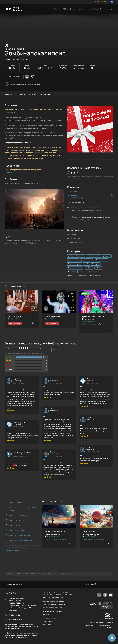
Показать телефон (77, 203)
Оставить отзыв (59, 350)
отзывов (70, 177)
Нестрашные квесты (75, 268)
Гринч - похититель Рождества (93, 318)
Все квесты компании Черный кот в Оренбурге (21, 509)
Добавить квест (48, 621)
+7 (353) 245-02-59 (101, 2)
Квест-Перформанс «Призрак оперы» (19, 542)
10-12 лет (89, 268)
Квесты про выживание (16, 520)
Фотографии (46, 94)
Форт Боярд (14, 316)
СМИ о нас (46, 615)
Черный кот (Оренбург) (19, 59)
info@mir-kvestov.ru (15, 620)
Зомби (87, 264)
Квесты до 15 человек (16, 530)
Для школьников (101, 260)
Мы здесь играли (14, 77)
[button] (62, 191)
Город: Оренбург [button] (101, 9)
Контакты (21, 94)
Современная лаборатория (77, 276)
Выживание (72, 272)
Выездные (96, 264)
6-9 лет (98, 268)
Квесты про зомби (14, 525)
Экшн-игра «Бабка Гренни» (18, 535)
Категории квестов (49, 618)
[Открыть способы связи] (112, 638)
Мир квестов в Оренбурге (15, 584)
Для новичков (73, 260)
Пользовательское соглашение (53, 601)
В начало (91, 584)
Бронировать (15, 323)
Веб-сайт (73, 191)
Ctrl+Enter (67, 594)
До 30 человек (95, 276)
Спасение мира (94, 272)
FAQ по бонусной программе (52, 611)
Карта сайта (46, 625)
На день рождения (75, 264)
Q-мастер (9, 369)
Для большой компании (76, 256)
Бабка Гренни (53, 316)
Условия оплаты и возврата (52, 608)
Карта (90, 9)
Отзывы (33, 94)
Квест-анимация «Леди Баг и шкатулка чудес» (19, 549)
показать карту (76, 198)
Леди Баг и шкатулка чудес (91, 533)
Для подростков (87, 260)
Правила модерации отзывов (52, 598)
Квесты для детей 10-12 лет (18, 515)
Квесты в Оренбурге (15, 503)
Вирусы (83, 272)
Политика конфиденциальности (54, 604)
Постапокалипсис (94, 256)
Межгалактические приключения (56, 533)
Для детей (107, 256)
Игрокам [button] (81, 9)
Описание (9, 94)
